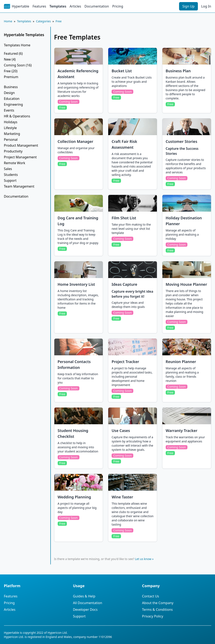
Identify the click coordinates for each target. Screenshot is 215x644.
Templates (58, 6)
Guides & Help (84, 596)
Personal (11, 140)
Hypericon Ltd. (58, 633)
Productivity (13, 151)
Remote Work (15, 163)
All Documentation (88, 603)
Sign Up (188, 6)
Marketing (12, 134)
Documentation (97, 6)
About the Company (158, 603)
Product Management (21, 145)
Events (9, 110)
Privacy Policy (153, 616)
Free (59, 21)
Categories (43, 21)
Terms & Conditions (157, 610)
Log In (206, 6)
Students (11, 175)
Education (12, 99)
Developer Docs (85, 610)
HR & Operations (17, 116)
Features (39, 6)
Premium (11, 77)
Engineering (13, 104)
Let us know (143, 559)
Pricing (118, 6)
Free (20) (11, 71)
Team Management (19, 186)
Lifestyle (10, 128)
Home (8, 21)
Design (9, 93)
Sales (8, 169)
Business (11, 87)
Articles (75, 6)
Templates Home (17, 45)
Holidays (11, 122)
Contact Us (151, 596)
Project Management (20, 157)
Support (10, 180)
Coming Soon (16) (18, 65)
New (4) (10, 59)
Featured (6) (13, 53)
